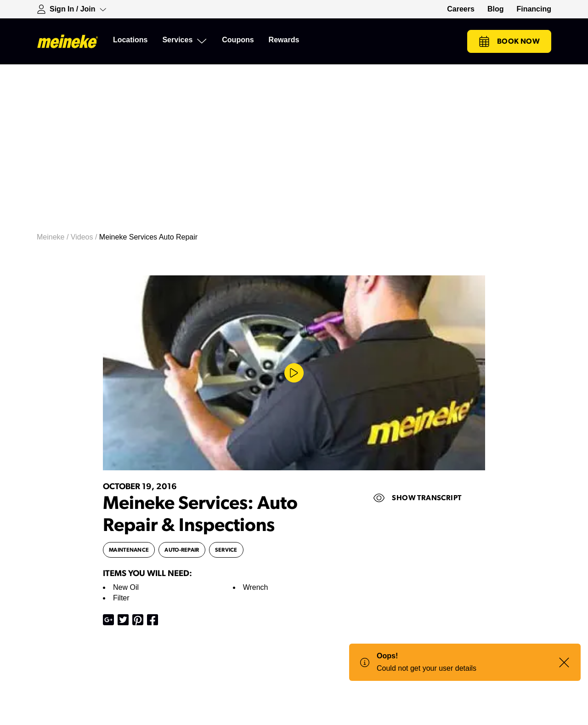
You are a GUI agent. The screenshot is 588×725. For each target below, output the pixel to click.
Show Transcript (417, 498)
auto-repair (182, 550)
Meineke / (54, 237)
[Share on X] (123, 620)
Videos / (85, 237)
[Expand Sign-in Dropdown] (72, 9)
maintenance (129, 550)
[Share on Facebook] (153, 620)
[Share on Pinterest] (138, 620)
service (226, 550)
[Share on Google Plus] (108, 620)
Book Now (509, 41)
